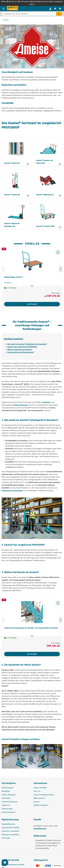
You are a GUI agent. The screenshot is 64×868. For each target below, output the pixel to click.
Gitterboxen (6, 798)
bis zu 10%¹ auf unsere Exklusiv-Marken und (29, 2)
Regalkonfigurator (8, 824)
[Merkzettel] (55, 9)
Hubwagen (47, 402)
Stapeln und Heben (31, 739)
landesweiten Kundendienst (12, 491)
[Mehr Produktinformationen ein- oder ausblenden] (32, 286)
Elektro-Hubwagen (21, 405)
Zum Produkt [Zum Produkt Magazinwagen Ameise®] (32, 304)
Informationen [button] (40, 783)
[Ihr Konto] (50, 9)
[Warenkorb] (60, 9)
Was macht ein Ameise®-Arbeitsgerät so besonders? (27, 344)
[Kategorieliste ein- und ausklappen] (28, 164)
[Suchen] (59, 14)
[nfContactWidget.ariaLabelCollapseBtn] (5, 863)
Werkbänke (6, 791)
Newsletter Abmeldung (10, 835)
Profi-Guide (6, 838)
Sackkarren (6, 805)
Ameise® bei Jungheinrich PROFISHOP (22, 347)
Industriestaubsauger (10, 802)
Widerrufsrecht (39, 798)
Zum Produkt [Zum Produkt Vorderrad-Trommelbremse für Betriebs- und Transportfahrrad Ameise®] (32, 654)
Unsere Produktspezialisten (44, 795)
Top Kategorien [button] (9, 783)
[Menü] (3, 9)
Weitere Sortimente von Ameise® (20, 350)
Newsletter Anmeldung (10, 831)
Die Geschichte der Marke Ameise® (21, 352)
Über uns (37, 791)
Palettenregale (7, 809)
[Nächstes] (61, 269)
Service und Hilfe (40, 788)
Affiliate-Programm (41, 805)
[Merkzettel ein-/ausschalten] (58, 252)
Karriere (37, 802)
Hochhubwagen (7, 788)
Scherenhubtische (8, 812)
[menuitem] (50, 9)
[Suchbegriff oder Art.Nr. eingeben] (29, 14)
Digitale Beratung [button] (10, 820)
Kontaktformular (40, 829)
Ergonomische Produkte (11, 828)
